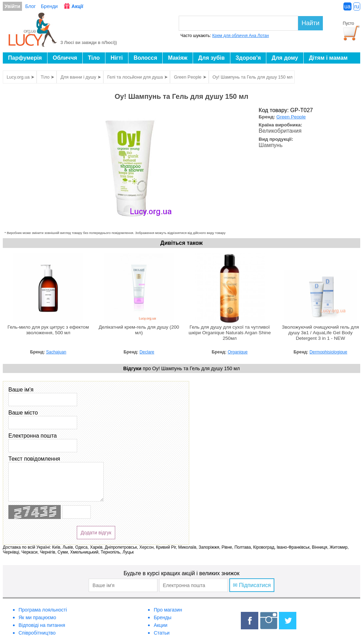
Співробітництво (37, 633)
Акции (160, 625)
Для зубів (212, 58)
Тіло (94, 58)
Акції (77, 6)
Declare (147, 352)
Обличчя (65, 58)
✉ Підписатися (252, 585)
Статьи (161, 633)
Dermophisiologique (328, 352)
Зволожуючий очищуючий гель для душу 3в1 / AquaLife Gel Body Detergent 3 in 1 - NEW (321, 333)
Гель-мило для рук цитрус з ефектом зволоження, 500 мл (48, 330)
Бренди (49, 6)
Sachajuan (56, 352)
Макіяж (178, 58)
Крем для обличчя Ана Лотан (240, 36)
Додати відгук (96, 533)
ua (348, 6)
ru (357, 6)
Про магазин (168, 610)
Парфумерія (25, 58)
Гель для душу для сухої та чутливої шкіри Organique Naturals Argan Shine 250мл (230, 333)
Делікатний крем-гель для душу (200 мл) (139, 330)
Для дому (285, 58)
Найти (310, 23)
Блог (30, 6)
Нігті (117, 58)
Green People (291, 117)
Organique (238, 352)
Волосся (146, 58)
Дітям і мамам (328, 58)
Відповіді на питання (42, 625)
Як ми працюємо (37, 617)
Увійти (12, 6)
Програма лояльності (43, 610)
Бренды (162, 617)
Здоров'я (248, 58)
